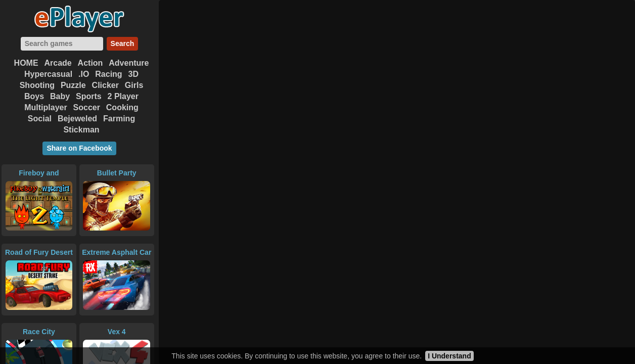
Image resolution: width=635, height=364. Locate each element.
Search (123, 43)
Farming (119, 119)
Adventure (129, 63)
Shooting (37, 85)
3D (133, 74)
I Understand (449, 356)
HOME (26, 63)
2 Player (123, 96)
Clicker (105, 85)
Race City (39, 332)
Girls (134, 85)
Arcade (58, 63)
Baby (60, 96)
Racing (108, 74)
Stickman (81, 130)
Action (90, 63)
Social (40, 119)
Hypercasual (48, 74)
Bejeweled (77, 119)
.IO (84, 74)
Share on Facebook (79, 148)
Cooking (122, 107)
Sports (89, 96)
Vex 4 (117, 332)
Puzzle (73, 85)
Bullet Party (117, 173)
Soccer (87, 107)
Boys (34, 96)
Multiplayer (46, 107)
